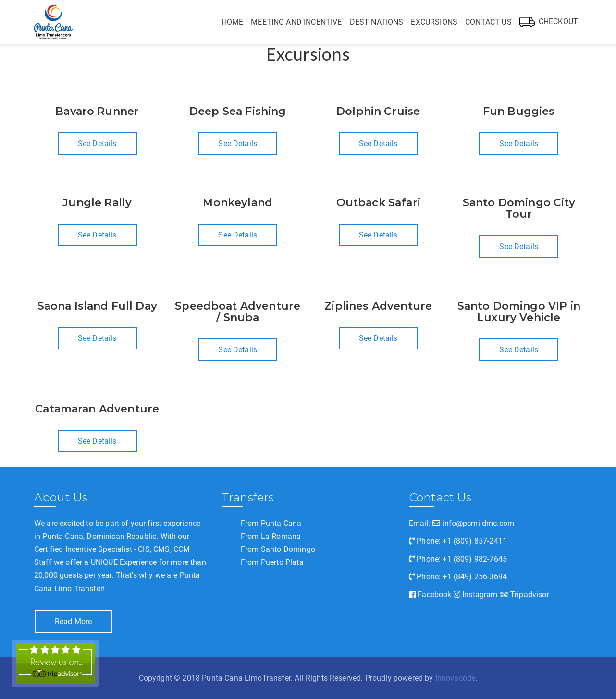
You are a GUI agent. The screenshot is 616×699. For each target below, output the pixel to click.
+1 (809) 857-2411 (475, 541)
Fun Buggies (519, 111)
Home (233, 22)
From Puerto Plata (272, 562)
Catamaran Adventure (97, 409)
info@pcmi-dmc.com (473, 523)
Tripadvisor (524, 594)
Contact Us (488, 22)
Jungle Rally (97, 203)
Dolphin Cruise (378, 111)
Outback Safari (378, 203)
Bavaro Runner (97, 111)
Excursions (434, 22)
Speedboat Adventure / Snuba (238, 312)
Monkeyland (238, 203)
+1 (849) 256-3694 (475, 577)
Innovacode (456, 678)
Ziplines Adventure (378, 306)
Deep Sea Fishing (238, 111)
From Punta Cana (271, 523)
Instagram (476, 594)
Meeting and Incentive (296, 22)
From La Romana (271, 536)
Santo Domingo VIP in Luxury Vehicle (519, 312)
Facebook (430, 594)
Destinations (377, 22)
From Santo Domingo (278, 549)
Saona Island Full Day (97, 306)
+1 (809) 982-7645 (475, 559)
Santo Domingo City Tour (519, 208)
